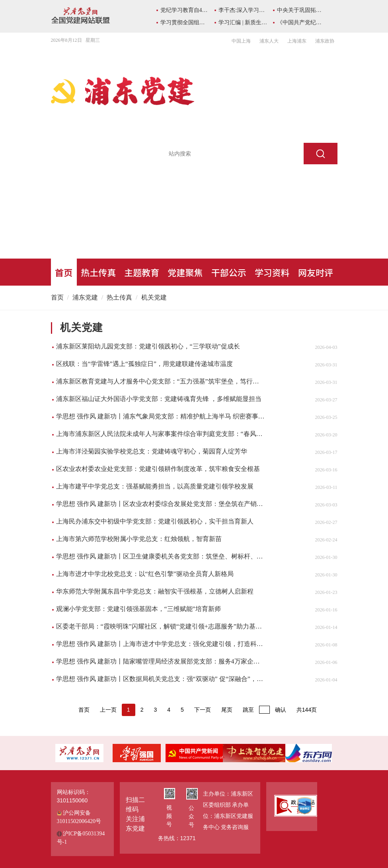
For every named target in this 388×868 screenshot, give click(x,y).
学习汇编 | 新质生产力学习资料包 (243, 22)
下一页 (203, 710)
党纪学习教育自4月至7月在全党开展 (185, 10)
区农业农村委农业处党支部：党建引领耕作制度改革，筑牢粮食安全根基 (158, 469)
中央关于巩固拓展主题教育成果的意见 (301, 10)
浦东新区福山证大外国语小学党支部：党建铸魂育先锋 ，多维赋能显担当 (159, 399)
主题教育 (142, 272)
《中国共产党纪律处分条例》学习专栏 (301, 22)
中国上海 (241, 41)
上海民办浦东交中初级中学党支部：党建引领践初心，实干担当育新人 (155, 521)
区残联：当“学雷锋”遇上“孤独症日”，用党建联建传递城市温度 (144, 364)
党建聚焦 (185, 272)
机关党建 (154, 297)
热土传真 (98, 272)
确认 (281, 710)
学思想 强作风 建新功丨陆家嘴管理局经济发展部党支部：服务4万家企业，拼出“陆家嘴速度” (161, 661)
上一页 (108, 710)
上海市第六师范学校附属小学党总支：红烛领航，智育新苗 (139, 539)
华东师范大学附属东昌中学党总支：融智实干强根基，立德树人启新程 (155, 591)
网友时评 (316, 272)
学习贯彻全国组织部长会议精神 (185, 22)
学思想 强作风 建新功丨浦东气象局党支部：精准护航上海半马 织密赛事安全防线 (161, 416)
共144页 (307, 710)
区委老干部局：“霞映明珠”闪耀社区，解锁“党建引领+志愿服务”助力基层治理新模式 (161, 626)
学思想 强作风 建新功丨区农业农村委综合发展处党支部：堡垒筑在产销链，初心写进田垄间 (161, 504)
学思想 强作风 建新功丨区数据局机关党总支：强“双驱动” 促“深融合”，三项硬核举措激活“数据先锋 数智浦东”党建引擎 (161, 679)
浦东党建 (85, 297)
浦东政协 (325, 41)
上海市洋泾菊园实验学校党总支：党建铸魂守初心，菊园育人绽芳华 (152, 451)
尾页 (227, 710)
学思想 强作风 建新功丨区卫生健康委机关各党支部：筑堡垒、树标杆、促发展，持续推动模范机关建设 (161, 556)
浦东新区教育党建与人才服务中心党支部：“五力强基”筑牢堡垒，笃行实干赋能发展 (161, 381)
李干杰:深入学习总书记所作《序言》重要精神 (243, 10)
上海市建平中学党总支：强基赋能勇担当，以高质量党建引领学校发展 (155, 486)
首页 (64, 272)
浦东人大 (269, 41)
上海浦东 (297, 41)
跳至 (248, 710)
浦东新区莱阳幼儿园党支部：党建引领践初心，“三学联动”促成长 (148, 346)
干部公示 (229, 272)
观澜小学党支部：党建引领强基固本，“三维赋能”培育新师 (138, 609)
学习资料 (272, 272)
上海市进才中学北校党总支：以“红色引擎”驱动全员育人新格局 (145, 574)
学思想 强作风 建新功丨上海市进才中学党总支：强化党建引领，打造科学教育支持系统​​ (161, 644)
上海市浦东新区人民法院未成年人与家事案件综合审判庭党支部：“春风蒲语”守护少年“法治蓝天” (161, 434)
